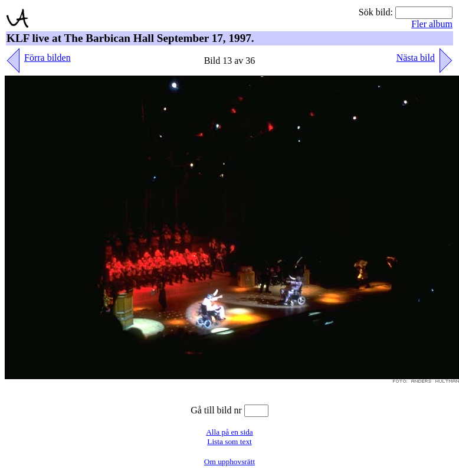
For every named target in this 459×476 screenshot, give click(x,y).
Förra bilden (47, 58)
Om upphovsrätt (229, 462)
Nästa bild (416, 58)
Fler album (432, 24)
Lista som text (229, 441)
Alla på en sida (229, 432)
